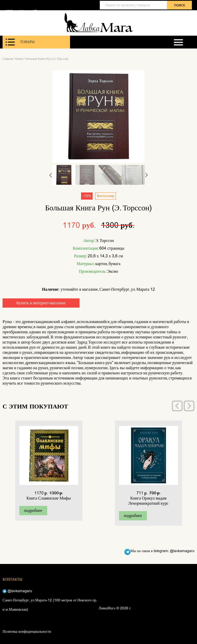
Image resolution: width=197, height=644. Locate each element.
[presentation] (177, 406)
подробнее (33, 510)
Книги (19, 59)
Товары (20, 42)
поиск (180, 5)
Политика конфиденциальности (27, 632)
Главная (8, 59)
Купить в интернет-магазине (41, 303)
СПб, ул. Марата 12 (21, 11)
